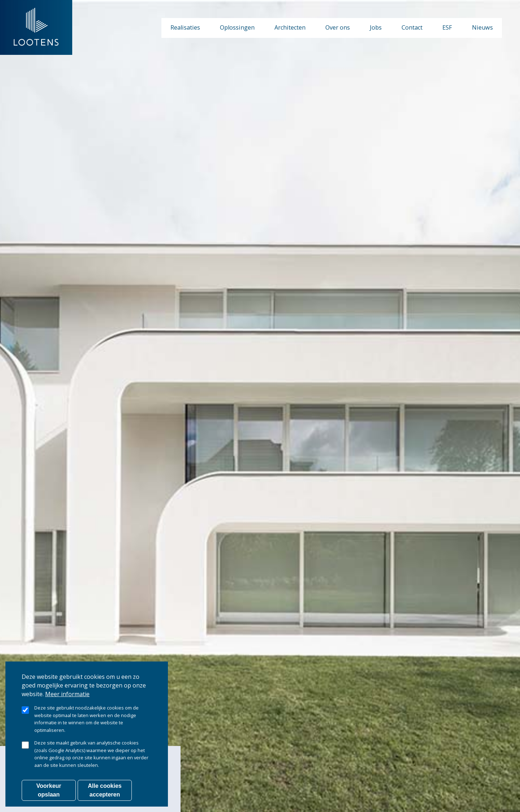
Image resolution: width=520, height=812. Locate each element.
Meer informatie (67, 698)
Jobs (376, 27)
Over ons (338, 27)
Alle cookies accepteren (105, 794)
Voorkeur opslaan (49, 794)
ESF (447, 27)
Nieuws (482, 27)
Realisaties (185, 27)
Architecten (290, 27)
